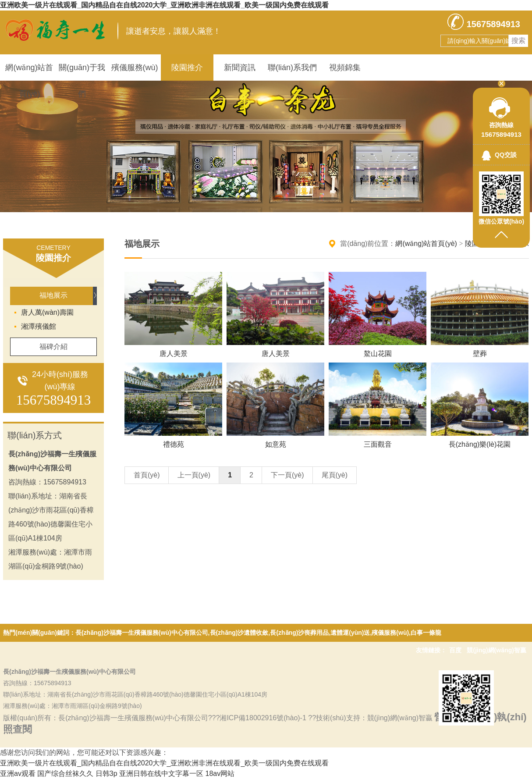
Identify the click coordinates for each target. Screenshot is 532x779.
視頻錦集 (345, 68)
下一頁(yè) (287, 475)
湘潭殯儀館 (39, 326)
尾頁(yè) (335, 475)
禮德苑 (174, 444)
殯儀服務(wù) (135, 68)
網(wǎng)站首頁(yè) (29, 72)
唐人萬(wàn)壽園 (47, 312)
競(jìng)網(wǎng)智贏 (497, 650)
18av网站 (220, 774)
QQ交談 (506, 155)
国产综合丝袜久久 (65, 774)
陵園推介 (187, 68)
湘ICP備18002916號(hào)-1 (264, 718)
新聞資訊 (240, 68)
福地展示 (53, 295)
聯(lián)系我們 (292, 68)
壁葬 (480, 354)
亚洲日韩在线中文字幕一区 (161, 774)
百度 (455, 650)
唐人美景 (174, 354)
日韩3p (106, 774)
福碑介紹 (53, 347)
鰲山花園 (378, 354)
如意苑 (276, 444)
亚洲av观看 (18, 774)
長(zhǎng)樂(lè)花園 (480, 444)
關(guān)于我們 (82, 72)
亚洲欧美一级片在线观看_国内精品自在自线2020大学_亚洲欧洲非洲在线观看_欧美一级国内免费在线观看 (164, 5)
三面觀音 (378, 444)
